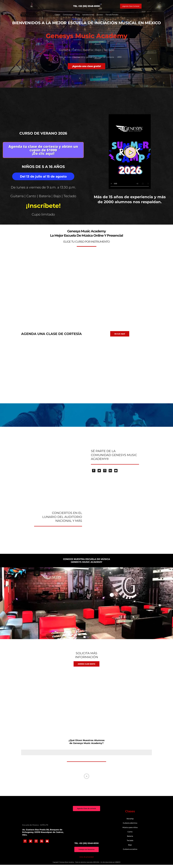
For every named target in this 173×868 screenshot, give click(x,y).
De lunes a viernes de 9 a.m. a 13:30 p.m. (43, 188)
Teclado (130, 844)
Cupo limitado (43, 215)
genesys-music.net (87, 219)
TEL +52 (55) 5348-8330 (86, 6)
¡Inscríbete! (43, 206)
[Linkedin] (110, 473)
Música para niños (130, 830)
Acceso (100, 15)
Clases (57, 15)
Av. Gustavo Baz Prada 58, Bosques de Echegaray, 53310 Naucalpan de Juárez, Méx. (43, 835)
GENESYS (118, 865)
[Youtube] (116, 473)
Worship (130, 822)
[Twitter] (99, 473)
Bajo (130, 848)
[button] (130, 152)
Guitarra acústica (130, 852)
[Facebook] (94, 473)
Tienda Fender (112, 15)
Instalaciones (88, 15)
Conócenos (68, 15)
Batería (130, 839)
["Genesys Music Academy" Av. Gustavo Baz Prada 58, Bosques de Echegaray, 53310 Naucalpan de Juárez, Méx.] (86, 830)
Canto (130, 835)
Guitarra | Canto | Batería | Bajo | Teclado (43, 197)
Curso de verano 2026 (43, 133)
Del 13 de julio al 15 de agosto (43, 178)
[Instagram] (105, 473)
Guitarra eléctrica (130, 826)
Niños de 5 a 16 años (43, 168)
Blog (78, 15)
